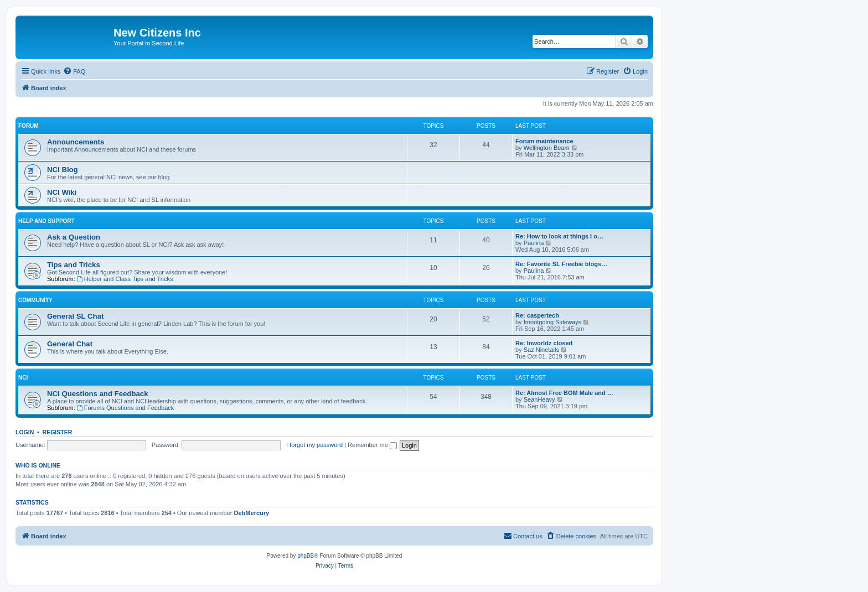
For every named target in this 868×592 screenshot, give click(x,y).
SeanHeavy (539, 399)
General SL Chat (75, 316)
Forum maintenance (544, 141)
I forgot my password (314, 445)
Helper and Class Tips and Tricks (125, 279)
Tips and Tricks (74, 265)
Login (25, 432)
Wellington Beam (547, 148)
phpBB (306, 556)
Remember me (372, 445)
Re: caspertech (537, 315)
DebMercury (252, 513)
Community (35, 300)
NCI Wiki (62, 192)
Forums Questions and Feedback (125, 408)
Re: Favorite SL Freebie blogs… (561, 264)
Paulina (534, 243)
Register (58, 432)
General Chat (70, 344)
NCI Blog (63, 170)
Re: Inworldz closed (544, 343)
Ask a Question (74, 237)
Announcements (76, 142)
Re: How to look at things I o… (559, 236)
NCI (23, 378)
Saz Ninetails (541, 350)
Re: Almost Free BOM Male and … (564, 393)
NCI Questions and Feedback (97, 394)
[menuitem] (74, 71)
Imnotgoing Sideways (553, 322)
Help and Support (46, 221)
